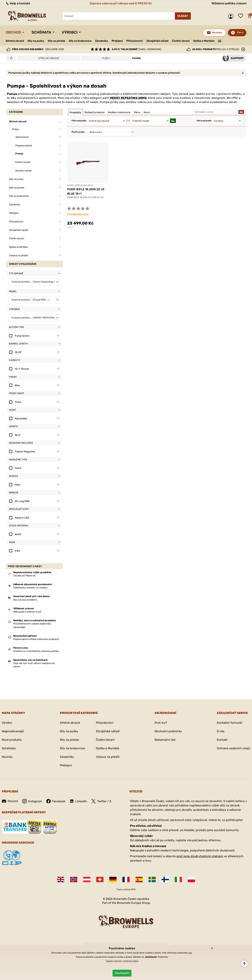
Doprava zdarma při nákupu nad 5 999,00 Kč (121, 3)
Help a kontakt (18, 3)
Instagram (32, 801)
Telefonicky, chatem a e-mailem (30, 588)
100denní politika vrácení (229, 3)
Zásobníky (102, 41)
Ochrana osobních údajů (233, 748)
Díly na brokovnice (80, 41)
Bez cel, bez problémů (25, 600)
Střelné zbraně (15, 41)
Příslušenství (135, 41)
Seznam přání (241, 16)
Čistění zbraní (181, 41)
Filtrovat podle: (79, 121)
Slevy (240, 32)
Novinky (7, 757)
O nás (221, 731)
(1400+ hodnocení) (136, 49)
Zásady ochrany (114, 961)
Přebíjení (117, 41)
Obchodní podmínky (168, 731)
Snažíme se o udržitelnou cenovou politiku (36, 651)
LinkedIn (78, 801)
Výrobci (70, 32)
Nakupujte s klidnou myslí (27, 612)
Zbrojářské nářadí (157, 41)
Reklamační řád (165, 740)
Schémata (41, 32)
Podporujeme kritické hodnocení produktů (36, 639)
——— (220, 41)
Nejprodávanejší (13, 731)
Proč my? (161, 723)
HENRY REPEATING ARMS (128, 98)
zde (190, 953)
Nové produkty (12, 740)
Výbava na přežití (108, 757)
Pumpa (70, 227)
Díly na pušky (36, 41)
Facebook (56, 801)
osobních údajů (131, 961)
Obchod (13, 32)
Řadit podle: (78, 132)
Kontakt (222, 740)
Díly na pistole (56, 41)
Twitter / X (101, 801)
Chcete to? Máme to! (24, 576)
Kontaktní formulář (229, 723)
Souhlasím (122, 973)
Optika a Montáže (204, 41)
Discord (10, 801)
